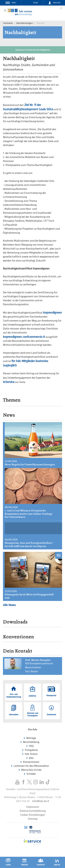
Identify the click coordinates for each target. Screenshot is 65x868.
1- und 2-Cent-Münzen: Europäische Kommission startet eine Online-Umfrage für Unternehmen (29, 514)
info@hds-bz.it (41, 801)
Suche (35, 3)
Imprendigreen (52, 313)
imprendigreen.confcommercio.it (24, 337)
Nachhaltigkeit (20, 32)
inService (9, 382)
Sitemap (33, 819)
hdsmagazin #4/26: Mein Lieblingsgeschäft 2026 (29, 596)
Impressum (33, 807)
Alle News (9, 605)
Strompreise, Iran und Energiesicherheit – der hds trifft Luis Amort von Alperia (29, 544)
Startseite (8, 23)
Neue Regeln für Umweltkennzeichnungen (30, 464)
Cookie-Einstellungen (33, 815)
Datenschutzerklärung (33, 811)
